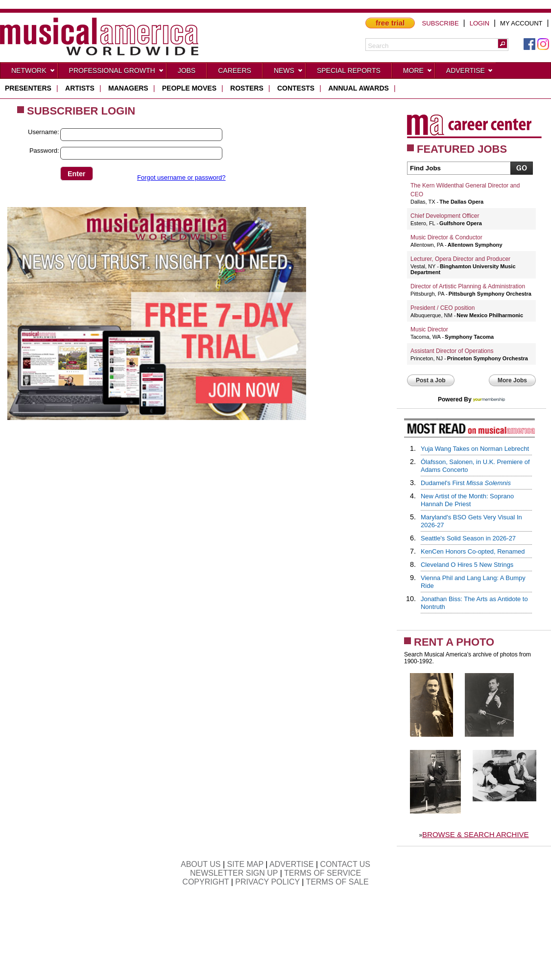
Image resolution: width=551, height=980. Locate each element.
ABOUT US (201, 864)
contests (296, 88)
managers (128, 88)
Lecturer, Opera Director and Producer (460, 259)
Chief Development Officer (445, 216)
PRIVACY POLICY (267, 882)
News (288, 72)
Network (33, 72)
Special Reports (349, 70)
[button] (503, 44)
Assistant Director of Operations (452, 351)
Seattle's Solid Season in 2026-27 (468, 538)
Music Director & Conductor (446, 237)
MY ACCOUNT (521, 23)
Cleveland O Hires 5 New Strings (467, 565)
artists (80, 88)
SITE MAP (245, 864)
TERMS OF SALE (337, 882)
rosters (247, 88)
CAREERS (235, 70)
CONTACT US (346, 864)
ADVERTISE (291, 864)
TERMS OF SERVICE (323, 873)
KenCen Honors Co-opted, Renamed (473, 551)
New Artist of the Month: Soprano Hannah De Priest (467, 500)
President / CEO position (443, 308)
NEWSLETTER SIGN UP (234, 873)
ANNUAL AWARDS (359, 88)
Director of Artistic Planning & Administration (468, 286)
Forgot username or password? (181, 177)
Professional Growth (117, 72)
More (418, 72)
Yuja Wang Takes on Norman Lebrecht (475, 449)
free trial (390, 23)
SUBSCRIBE (441, 23)
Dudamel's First (466, 483)
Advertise (470, 72)
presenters (28, 88)
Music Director (429, 329)
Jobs (187, 70)
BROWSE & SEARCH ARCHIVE (476, 834)
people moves (189, 88)
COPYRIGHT (205, 882)
